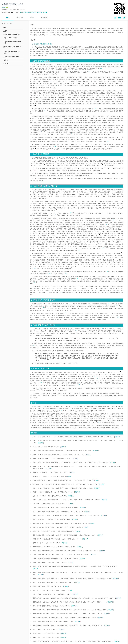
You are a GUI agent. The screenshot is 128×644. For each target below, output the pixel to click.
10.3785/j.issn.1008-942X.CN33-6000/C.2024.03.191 (33, 12)
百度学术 (117, 437)
